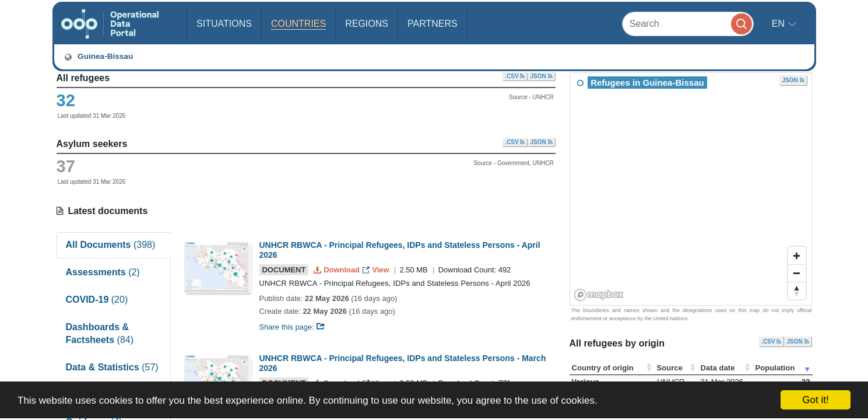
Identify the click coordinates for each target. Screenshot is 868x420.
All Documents (111, 245)
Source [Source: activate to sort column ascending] (670, 368)
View (377, 270)
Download (338, 270)
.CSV (515, 76)
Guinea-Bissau (99, 57)
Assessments (103, 272)
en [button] (780, 24)
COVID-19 (97, 300)
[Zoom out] (797, 273)
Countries (298, 24)
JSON (541, 76)
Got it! (815, 400)
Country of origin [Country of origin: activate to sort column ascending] (603, 368)
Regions (367, 24)
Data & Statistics (112, 367)
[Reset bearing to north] (797, 290)
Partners (433, 24)
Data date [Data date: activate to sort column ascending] (718, 368)
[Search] (688, 24)
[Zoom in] (797, 256)
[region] (691, 190)
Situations (224, 24)
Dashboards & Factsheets (100, 334)
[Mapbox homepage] (599, 295)
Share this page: (293, 327)
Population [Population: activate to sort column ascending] (775, 368)
